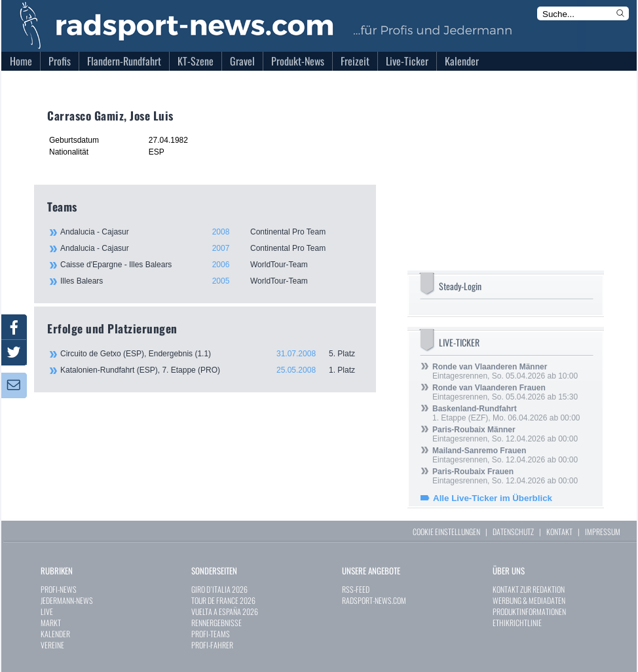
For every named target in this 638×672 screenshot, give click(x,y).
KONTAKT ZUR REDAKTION (529, 589)
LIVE (47, 611)
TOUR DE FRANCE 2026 (223, 600)
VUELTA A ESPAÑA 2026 (225, 611)
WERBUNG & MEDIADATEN (529, 600)
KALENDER (55, 634)
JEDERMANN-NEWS (67, 600)
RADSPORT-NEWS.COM (374, 600)
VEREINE (52, 645)
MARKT (51, 623)
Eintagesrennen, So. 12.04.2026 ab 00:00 (505, 434)
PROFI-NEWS (59, 589)
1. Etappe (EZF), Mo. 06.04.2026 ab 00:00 (506, 413)
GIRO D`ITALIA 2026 (219, 589)
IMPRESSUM (603, 532)
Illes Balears (211, 281)
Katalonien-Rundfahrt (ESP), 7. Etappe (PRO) (212, 370)
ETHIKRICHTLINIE (517, 623)
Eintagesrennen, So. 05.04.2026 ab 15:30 (505, 392)
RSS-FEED (356, 589)
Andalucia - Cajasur (211, 232)
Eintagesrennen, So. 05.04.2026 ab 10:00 (505, 371)
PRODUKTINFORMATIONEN (529, 611)
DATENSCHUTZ (513, 532)
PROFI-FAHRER (212, 645)
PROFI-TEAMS (211, 634)
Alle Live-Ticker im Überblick (493, 498)
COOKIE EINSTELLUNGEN (446, 532)
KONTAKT (559, 532)
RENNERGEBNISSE (216, 623)
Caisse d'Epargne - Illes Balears (211, 265)
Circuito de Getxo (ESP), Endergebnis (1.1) (212, 354)
